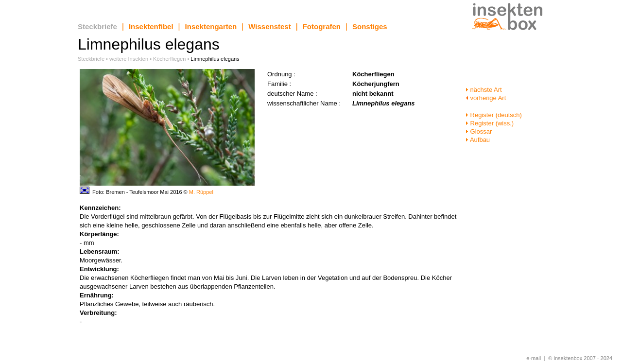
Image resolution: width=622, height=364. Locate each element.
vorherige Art (486, 98)
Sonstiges (370, 26)
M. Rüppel (201, 192)
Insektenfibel (151, 26)
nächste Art (484, 90)
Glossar (479, 131)
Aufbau (478, 140)
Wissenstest (269, 26)
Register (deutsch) (494, 115)
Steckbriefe (97, 26)
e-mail (534, 358)
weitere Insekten (129, 59)
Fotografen (322, 26)
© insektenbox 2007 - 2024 (580, 358)
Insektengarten (211, 26)
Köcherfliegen (169, 59)
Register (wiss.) (490, 123)
